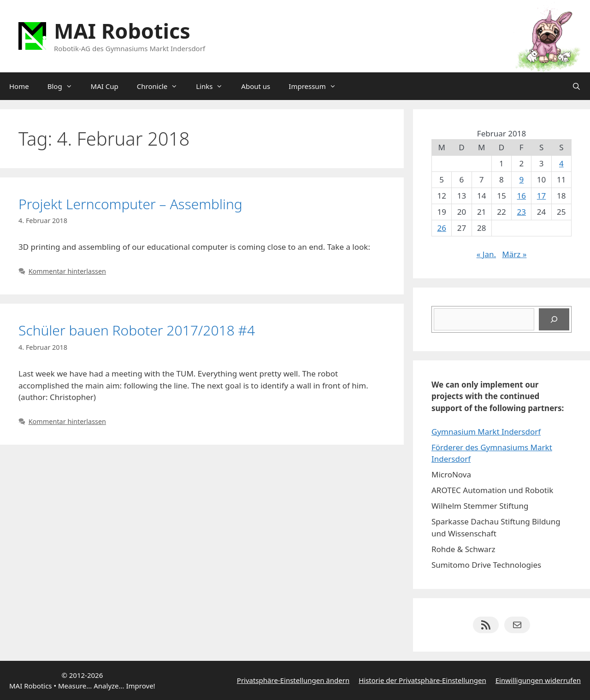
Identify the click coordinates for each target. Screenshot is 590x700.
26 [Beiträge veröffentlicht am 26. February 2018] (441, 228)
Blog (65, 86)
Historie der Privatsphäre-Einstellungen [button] (422, 680)
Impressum (317, 86)
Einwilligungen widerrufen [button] (538, 680)
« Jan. (486, 254)
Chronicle (162, 86)
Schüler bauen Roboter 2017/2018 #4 (137, 330)
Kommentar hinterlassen (67, 271)
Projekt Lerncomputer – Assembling (130, 204)
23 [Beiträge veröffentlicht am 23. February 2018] (522, 212)
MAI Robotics (122, 31)
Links (214, 86)
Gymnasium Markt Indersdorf (486, 432)
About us (256, 86)
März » (514, 254)
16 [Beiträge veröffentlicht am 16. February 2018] (522, 196)
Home (19, 86)
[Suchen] (554, 319)
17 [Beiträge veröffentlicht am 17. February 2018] (541, 196)
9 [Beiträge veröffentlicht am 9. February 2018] (521, 179)
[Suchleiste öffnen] (576, 86)
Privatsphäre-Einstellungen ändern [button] (293, 680)
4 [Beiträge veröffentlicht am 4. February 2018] (561, 163)
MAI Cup (105, 86)
